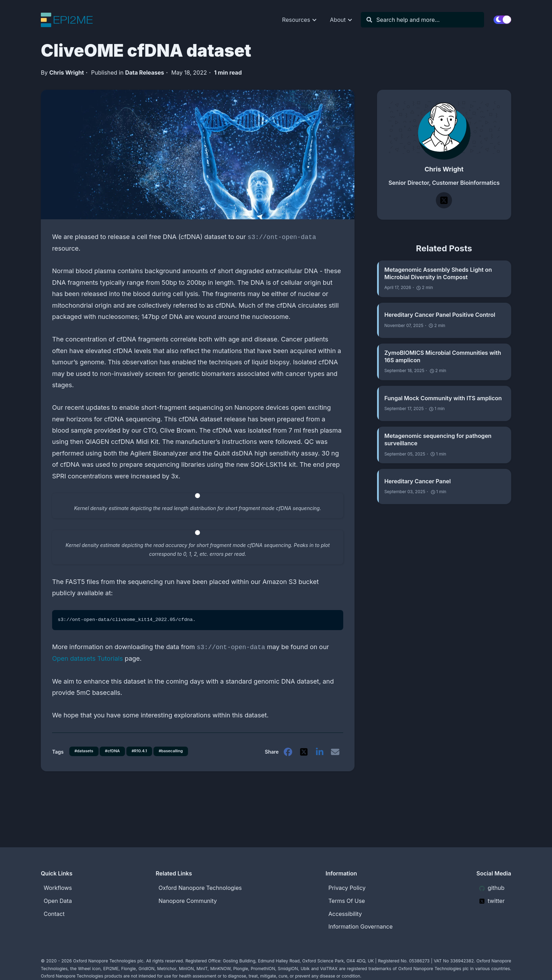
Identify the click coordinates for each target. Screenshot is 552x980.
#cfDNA (116, 749)
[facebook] (287, 757)
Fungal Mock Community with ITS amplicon (443, 398)
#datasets (85, 749)
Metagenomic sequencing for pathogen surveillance (438, 439)
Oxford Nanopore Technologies (200, 888)
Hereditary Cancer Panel (418, 481)
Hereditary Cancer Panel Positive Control (440, 315)
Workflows (58, 888)
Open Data (58, 901)
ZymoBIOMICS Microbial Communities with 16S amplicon (443, 356)
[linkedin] (319, 757)
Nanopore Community (188, 901)
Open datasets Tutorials (87, 658)
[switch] (502, 20)
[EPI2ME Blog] (72, 20)
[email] (335, 757)
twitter (492, 901)
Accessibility (345, 914)
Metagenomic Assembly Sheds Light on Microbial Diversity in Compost (438, 273)
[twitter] (303, 757)
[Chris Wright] (444, 127)
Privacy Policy (347, 888)
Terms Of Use (347, 901)
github (492, 888)
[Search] (426, 20)
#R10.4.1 (145, 749)
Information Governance (361, 927)
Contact (54, 914)
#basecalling (88, 761)
